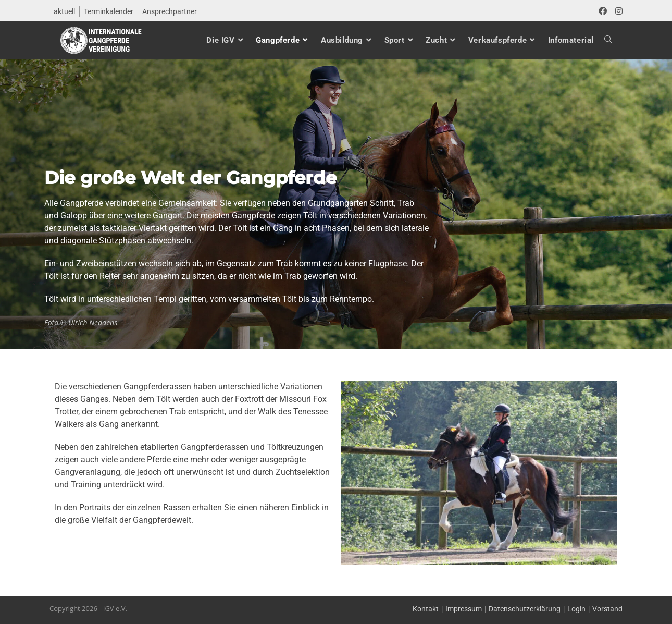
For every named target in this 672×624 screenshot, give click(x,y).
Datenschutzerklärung (525, 609)
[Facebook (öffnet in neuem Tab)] (603, 11)
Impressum (464, 609)
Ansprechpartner (170, 11)
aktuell (64, 11)
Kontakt (426, 609)
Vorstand (607, 609)
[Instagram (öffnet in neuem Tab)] (617, 11)
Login (576, 609)
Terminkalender (109, 11)
